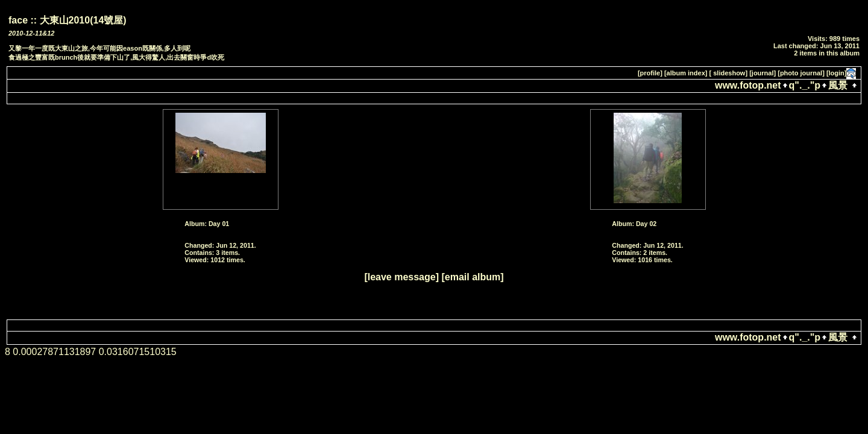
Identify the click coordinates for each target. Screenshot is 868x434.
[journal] (763, 73)
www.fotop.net (748, 85)
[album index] (686, 73)
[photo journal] (801, 73)
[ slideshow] (729, 73)
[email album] (472, 277)
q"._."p (805, 85)
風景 (838, 85)
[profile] (650, 73)
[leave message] (401, 277)
